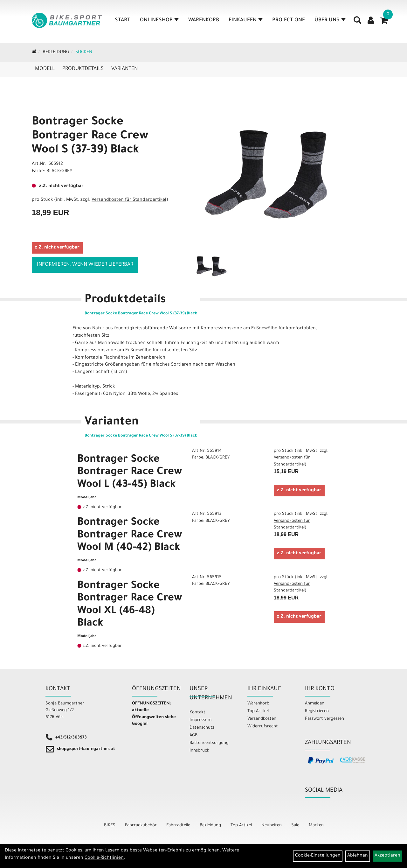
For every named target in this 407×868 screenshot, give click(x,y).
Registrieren (317, 711)
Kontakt (197, 713)
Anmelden (315, 704)
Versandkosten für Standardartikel (129, 200)
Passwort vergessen (324, 719)
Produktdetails (83, 69)
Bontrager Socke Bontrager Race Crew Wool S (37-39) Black (90, 136)
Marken (316, 826)
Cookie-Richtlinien (104, 858)
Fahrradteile (178, 826)
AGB (193, 735)
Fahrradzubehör (141, 826)
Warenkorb (204, 20)
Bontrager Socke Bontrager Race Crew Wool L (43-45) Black (130, 473)
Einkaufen (246, 20)
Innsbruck (199, 751)
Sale (295, 826)
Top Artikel (258, 711)
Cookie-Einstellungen (318, 856)
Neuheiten (272, 826)
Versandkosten (262, 719)
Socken (84, 52)
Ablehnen (358, 856)
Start (123, 20)
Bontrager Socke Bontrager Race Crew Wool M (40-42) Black (130, 536)
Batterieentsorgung (209, 743)
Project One (289, 20)
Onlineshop (159, 20)
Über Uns (330, 20)
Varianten (124, 69)
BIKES (110, 826)
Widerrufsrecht (263, 727)
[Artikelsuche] (357, 23)
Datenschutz (202, 728)
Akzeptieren (387, 856)
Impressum (200, 720)
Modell (45, 69)
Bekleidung (56, 52)
